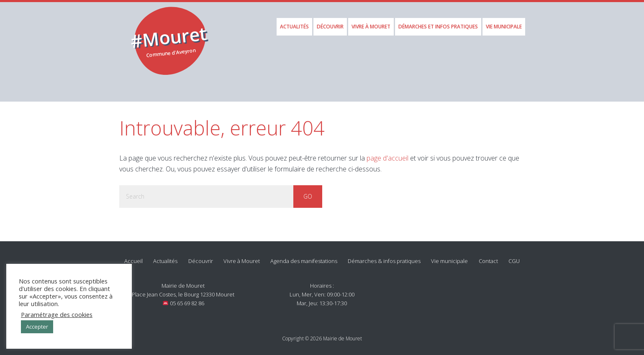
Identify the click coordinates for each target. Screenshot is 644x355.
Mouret (171, 34)
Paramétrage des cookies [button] (57, 314)
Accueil (133, 257)
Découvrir (201, 257)
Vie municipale (449, 257)
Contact (488, 257)
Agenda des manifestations (304, 257)
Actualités (165, 257)
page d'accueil (387, 153)
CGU (514, 257)
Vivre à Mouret (242, 257)
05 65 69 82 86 (183, 299)
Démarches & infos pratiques (384, 257)
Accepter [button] (37, 327)
